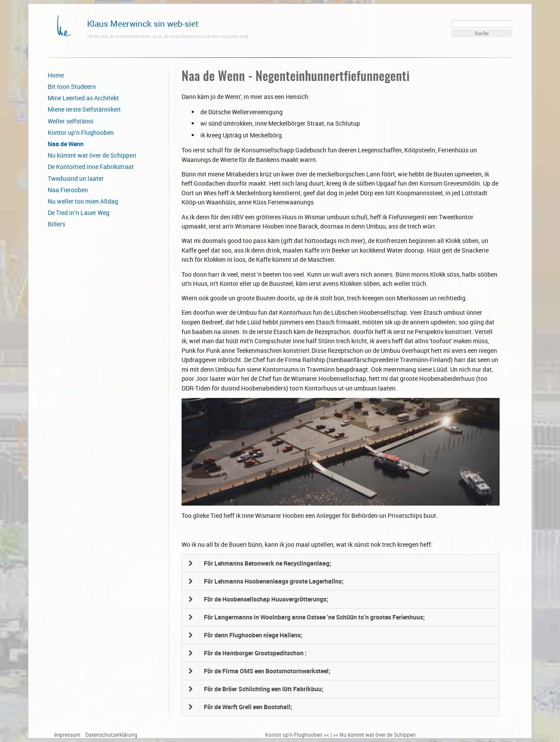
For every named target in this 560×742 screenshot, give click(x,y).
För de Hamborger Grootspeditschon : (255, 653)
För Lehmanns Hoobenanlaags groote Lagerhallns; (274, 581)
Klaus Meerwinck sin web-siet (143, 23)
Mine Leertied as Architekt (83, 98)
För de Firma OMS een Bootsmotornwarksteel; (267, 671)
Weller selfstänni (71, 121)
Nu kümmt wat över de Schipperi (92, 155)
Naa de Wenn (66, 144)
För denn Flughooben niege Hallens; (253, 635)
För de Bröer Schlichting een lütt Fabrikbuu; (264, 689)
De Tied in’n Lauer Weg (79, 213)
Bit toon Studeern (72, 86)
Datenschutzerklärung (111, 735)
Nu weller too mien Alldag (83, 201)
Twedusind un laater (76, 178)
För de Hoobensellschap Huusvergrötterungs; (266, 599)
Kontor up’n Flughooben (81, 132)
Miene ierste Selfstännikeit (84, 109)
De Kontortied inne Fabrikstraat (91, 167)
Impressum (67, 735)
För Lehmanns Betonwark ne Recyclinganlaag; (268, 563)
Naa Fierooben (68, 190)
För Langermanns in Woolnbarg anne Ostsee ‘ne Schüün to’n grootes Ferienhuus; (314, 617)
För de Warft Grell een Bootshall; (248, 707)
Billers (56, 224)
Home (56, 75)
